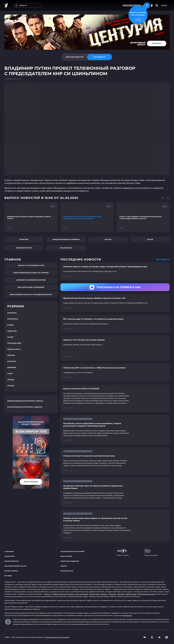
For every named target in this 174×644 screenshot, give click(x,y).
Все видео (8, 576)
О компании (9, 551)
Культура (12, 361)
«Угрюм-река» (94, 594)
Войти (164, 5)
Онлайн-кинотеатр (12, 561)
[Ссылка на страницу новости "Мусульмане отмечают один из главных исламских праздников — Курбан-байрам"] (115, 492)
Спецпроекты (9, 556)
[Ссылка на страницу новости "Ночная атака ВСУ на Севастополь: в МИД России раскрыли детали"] (115, 373)
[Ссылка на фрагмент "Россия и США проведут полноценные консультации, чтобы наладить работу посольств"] (143, 217)
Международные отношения (66, 239)
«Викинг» (104, 594)
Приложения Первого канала (16, 566)
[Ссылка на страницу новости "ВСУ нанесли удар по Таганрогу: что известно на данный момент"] (115, 324)
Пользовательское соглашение (72, 551)
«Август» (47, 594)
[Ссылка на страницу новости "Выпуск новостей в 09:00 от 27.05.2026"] (115, 398)
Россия (108, 239)
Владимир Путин (24, 248)
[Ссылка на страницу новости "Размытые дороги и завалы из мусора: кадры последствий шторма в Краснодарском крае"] (115, 271)
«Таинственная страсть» (147, 594)
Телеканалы (127, 615)
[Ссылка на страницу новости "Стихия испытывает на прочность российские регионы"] (115, 461)
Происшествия (14, 343)
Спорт (10, 374)
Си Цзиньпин (66, 248)
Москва (11, 386)
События (64, 566)
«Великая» (121, 594)
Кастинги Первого (11, 571)
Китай (150, 239)
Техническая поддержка (70, 561)
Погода (11, 380)
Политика (24, 239)
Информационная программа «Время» (25, 401)
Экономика (13, 319)
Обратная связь (66, 556)
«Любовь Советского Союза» (63, 594)
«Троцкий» (112, 594)
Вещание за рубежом (151, 553)
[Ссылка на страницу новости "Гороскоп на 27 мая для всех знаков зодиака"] (115, 348)
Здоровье (12, 367)
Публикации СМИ (67, 571)
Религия (11, 355)
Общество (12, 331)
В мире (10, 325)
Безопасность (14, 349)
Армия (10, 337)
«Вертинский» (131, 594)
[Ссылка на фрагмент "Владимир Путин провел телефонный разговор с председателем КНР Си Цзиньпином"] (87, 217)
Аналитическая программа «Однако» (25, 407)
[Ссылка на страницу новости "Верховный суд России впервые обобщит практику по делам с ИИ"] (115, 303)
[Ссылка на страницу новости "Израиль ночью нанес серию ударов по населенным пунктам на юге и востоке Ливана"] (115, 526)
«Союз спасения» (81, 594)
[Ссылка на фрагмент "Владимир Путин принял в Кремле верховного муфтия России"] (31, 217)
